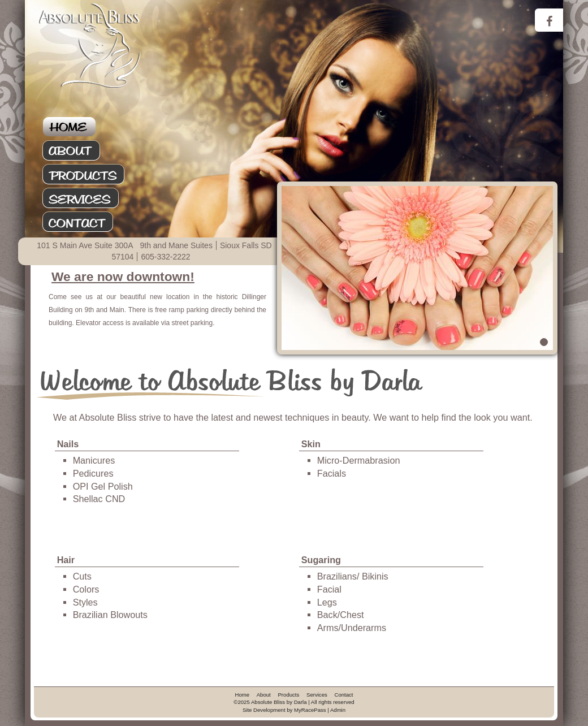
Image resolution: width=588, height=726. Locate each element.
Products (90, 175)
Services (90, 198)
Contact (90, 222)
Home (90, 127)
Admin (338, 710)
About (90, 151)
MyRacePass (310, 710)
